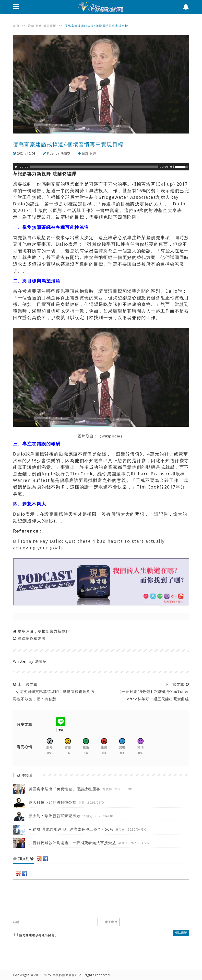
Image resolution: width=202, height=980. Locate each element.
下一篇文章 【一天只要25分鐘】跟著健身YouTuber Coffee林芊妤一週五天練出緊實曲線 (152, 691)
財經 (39, 26)
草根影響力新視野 (54, 631)
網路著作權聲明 (31, 638)
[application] (101, 167)
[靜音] (172, 167)
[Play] (16, 167)
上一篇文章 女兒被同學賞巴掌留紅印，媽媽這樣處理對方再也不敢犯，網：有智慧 (54, 691)
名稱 (16, 922)
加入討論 (23, 859)
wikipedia (111, 436)
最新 (31, 26)
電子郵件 (111, 922)
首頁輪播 (50, 26)
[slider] (94, 167)
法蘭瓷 (66, 153)
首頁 (16, 26)
